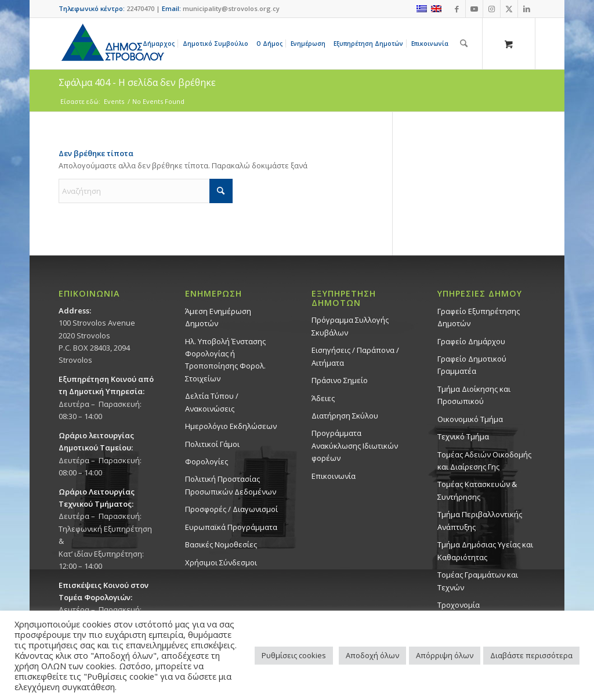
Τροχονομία (459, 605)
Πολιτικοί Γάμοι (212, 444)
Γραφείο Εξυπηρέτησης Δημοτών (479, 317)
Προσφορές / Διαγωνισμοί (231, 509)
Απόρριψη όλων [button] (445, 655)
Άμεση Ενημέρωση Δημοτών (218, 317)
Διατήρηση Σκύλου (345, 416)
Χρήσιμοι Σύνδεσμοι (221, 562)
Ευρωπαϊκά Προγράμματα (231, 527)
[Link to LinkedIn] (527, 9)
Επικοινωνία (334, 476)
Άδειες (323, 398)
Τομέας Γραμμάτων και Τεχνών (478, 581)
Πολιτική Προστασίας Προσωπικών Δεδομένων (231, 485)
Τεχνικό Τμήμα (463, 436)
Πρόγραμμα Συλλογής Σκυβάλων (350, 326)
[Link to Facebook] (457, 9)
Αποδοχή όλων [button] (372, 655)
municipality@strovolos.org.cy (231, 8)
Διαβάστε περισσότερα (531, 655)
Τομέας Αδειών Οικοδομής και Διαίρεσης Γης (484, 461)
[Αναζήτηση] (464, 44)
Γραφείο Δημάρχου (471, 341)
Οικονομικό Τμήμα (470, 419)
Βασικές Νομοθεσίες (221, 544)
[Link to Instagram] (492, 9)
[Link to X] (509, 9)
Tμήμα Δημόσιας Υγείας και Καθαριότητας (485, 551)
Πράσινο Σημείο (340, 380)
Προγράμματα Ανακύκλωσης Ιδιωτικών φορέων (355, 445)
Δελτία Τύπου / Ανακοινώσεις (212, 402)
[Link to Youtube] (474, 9)
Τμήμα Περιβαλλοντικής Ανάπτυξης (480, 520)
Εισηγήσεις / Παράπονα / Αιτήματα (355, 356)
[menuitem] (161, 44)
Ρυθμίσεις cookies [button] (294, 655)
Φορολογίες (207, 461)
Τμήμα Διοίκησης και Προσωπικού (474, 395)
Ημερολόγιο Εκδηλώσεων (231, 426)
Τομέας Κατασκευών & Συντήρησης (477, 490)
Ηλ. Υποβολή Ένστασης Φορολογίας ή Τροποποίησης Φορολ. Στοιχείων (225, 360)
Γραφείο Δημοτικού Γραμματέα (472, 365)
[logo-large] (112, 44)
